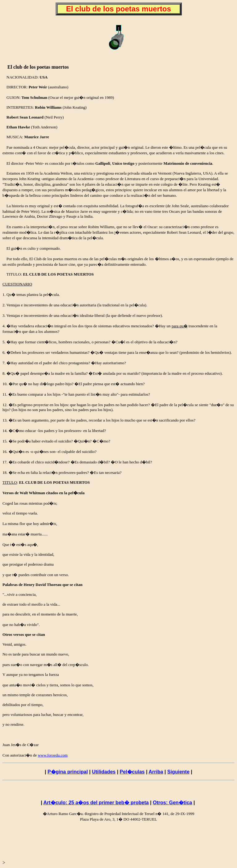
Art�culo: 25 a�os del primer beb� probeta (96, 803)
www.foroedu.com (53, 755)
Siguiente (178, 772)
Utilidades (104, 772)
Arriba (156, 772)
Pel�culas (132, 772)
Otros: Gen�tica (172, 803)
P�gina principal (68, 772)
